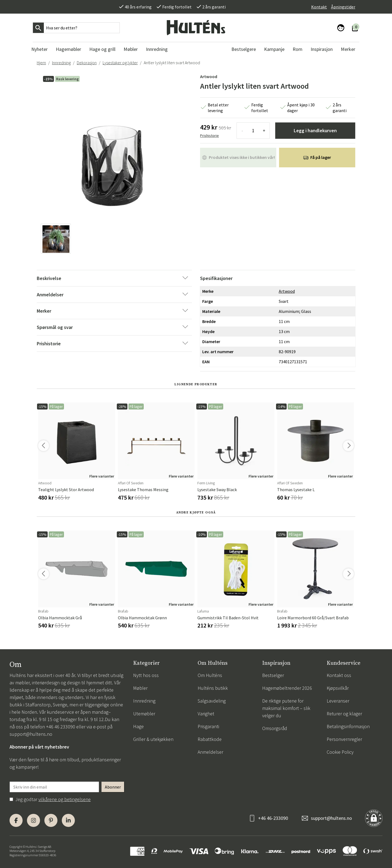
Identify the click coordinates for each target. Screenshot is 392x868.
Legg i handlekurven (315, 130)
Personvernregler (344, 739)
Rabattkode (210, 739)
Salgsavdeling (212, 701)
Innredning (61, 63)
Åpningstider (343, 7)
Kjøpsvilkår (338, 688)
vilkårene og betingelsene (65, 799)
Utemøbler (144, 714)
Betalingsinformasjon (348, 726)
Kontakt (319, 7)
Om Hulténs (210, 675)
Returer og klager (344, 714)
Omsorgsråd (275, 728)
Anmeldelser (210, 752)
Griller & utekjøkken (153, 739)
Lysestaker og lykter (120, 63)
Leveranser (338, 701)
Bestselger (273, 675)
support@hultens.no (31, 734)
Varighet (206, 714)
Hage (138, 726)
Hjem (41, 63)
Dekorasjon (87, 63)
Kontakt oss (339, 675)
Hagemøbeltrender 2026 (287, 688)
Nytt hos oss (146, 675)
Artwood (209, 76)
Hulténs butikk (213, 688)
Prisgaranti (208, 726)
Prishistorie (209, 136)
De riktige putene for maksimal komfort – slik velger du (286, 708)
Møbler (140, 688)
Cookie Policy (340, 752)
